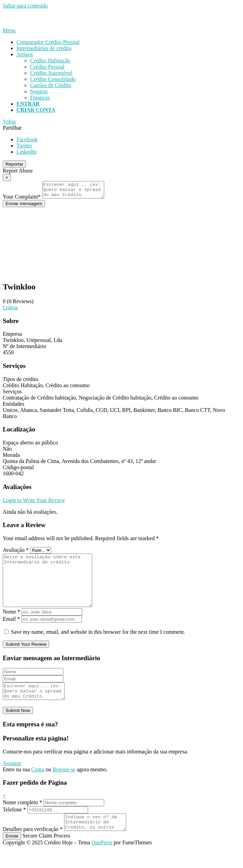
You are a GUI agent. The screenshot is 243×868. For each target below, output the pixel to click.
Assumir (12, 780)
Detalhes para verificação (33, 849)
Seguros (39, 91)
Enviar (12, 855)
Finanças (40, 98)
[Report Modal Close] (7, 177)
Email (11, 632)
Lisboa (10, 311)
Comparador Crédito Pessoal (48, 42)
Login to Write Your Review (34, 503)
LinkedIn (27, 152)
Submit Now (18, 727)
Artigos (25, 54)
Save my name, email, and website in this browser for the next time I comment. (98, 645)
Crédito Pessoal (47, 67)
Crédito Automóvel (51, 73)
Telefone (14, 826)
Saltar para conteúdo (25, 6)
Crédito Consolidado (53, 79)
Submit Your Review (26, 658)
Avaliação (16, 553)
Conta (38, 786)
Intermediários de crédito (44, 48)
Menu (9, 30)
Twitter (24, 146)
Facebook (27, 139)
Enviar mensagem (24, 207)
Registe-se (64, 786)
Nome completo (22, 819)
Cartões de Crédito (51, 85)
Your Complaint (22, 200)
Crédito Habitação (50, 61)
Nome (11, 625)
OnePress (102, 862)
